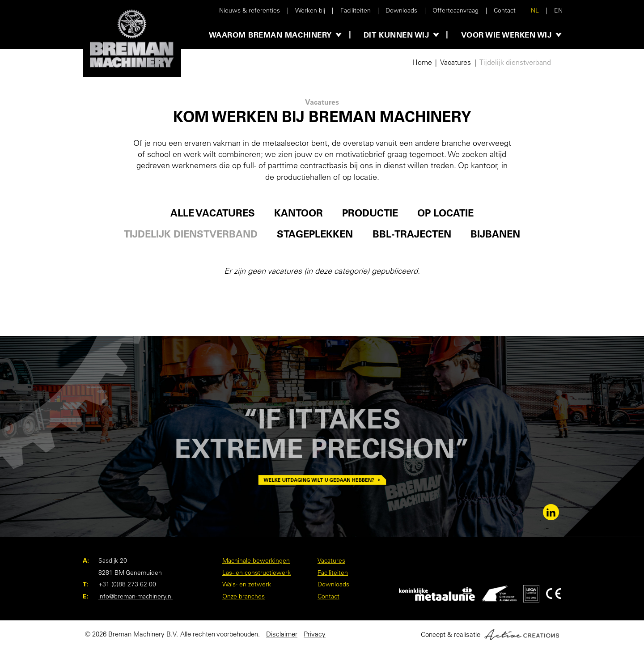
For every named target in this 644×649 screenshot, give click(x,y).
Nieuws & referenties (250, 10)
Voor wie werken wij (506, 35)
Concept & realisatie (490, 635)
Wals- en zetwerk (247, 584)
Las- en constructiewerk (256, 573)
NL (535, 10)
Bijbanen (495, 234)
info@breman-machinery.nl (136, 596)
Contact (505, 10)
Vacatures (455, 62)
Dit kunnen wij (396, 35)
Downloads (401, 10)
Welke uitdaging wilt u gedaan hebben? (322, 480)
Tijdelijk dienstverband (515, 62)
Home (422, 62)
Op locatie (445, 213)
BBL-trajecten (412, 234)
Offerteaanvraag (455, 10)
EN (558, 10)
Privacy (315, 634)
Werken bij (310, 10)
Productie (370, 213)
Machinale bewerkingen (256, 560)
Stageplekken (315, 234)
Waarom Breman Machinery (270, 35)
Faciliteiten (356, 10)
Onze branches (244, 596)
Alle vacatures (213, 213)
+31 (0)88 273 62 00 (127, 584)
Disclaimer (282, 634)
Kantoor (299, 213)
